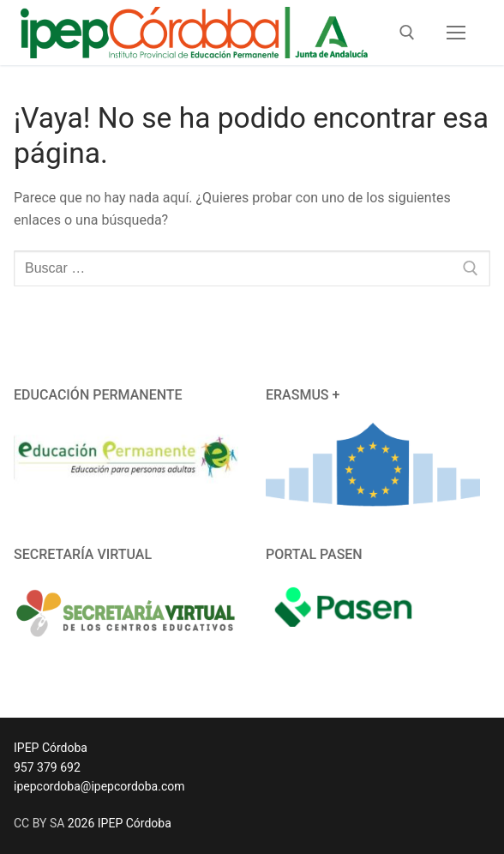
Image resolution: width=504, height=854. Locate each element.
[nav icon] (456, 33)
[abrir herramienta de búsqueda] (407, 33)
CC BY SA (39, 823)
